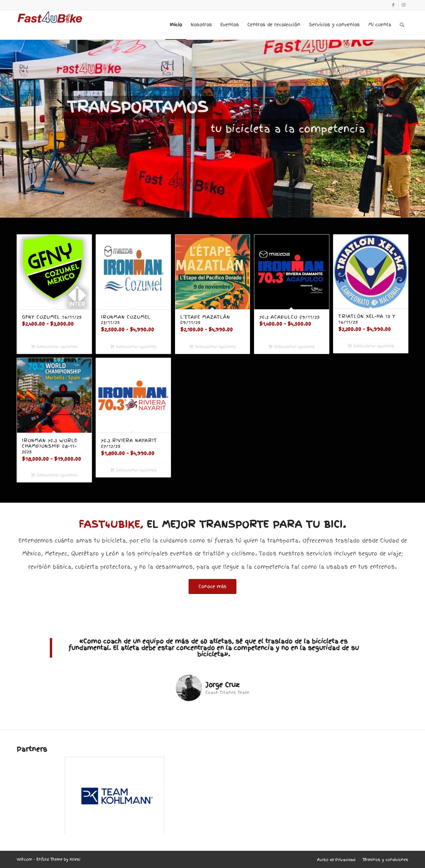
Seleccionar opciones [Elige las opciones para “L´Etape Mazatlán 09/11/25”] (212, 347)
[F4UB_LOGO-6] (50, 25)
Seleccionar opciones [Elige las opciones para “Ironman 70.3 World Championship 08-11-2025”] (54, 475)
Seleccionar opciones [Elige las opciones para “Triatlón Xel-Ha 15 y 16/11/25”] (371, 346)
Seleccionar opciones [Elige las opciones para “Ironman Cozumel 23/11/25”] (133, 347)
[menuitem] (176, 25)
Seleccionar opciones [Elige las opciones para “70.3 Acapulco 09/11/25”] (292, 347)
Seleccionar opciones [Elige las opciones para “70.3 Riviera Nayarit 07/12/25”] (133, 470)
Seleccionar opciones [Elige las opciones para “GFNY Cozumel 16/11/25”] (54, 347)
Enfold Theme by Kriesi (58, 859)
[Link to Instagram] (403, 5)
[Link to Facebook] (393, 5)
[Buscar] (402, 25)
